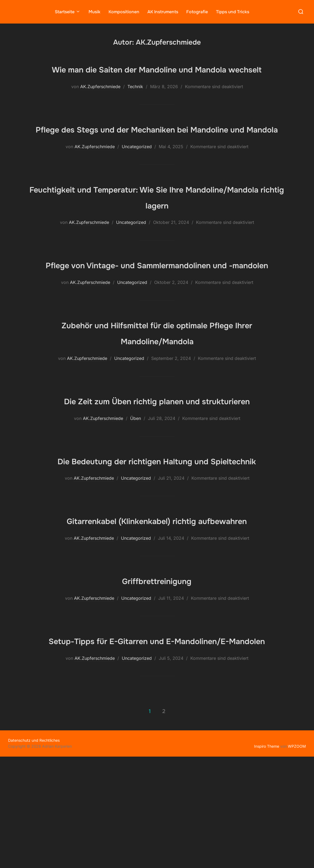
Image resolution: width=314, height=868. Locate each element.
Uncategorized (137, 178)
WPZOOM (297, 857)
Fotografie (197, 11)
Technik (135, 102)
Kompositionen (124, 11)
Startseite (68, 11)
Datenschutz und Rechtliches (34, 851)
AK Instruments (163, 11)
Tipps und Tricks (233, 11)
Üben (136, 482)
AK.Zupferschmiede (100, 102)
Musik (94, 11)
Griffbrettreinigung (157, 675)
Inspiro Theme (267, 857)
